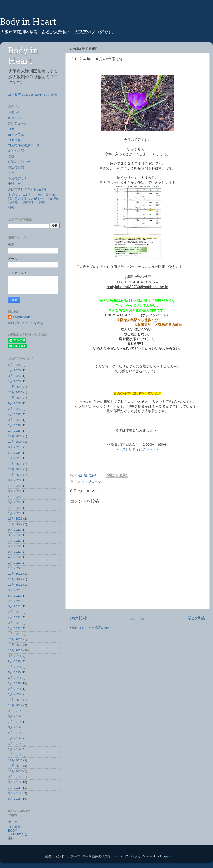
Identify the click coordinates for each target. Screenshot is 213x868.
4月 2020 (14, 678)
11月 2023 (15, 469)
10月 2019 (15, 705)
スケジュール (91, 482)
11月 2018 (15, 766)
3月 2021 (14, 623)
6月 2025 (14, 409)
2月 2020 (14, 689)
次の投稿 (79, 618)
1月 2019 (14, 755)
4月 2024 (14, 458)
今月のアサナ (18, 178)
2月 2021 (14, 628)
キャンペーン (18, 118)
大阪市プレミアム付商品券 (27, 189)
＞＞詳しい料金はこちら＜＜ (138, 449)
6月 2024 (14, 453)
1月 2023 (14, 513)
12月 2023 (15, 464)
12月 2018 (15, 760)
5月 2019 (14, 733)
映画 (11, 156)
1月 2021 (14, 634)
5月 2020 (14, 672)
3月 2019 (14, 744)
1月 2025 (14, 431)
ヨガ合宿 (14, 140)
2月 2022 (14, 563)
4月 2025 (14, 414)
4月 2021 (14, 617)
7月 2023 (14, 486)
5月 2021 (14, 612)
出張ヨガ (14, 184)
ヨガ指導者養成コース (24, 145)
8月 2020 (14, 661)
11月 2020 (15, 645)
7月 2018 (14, 788)
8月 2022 (14, 535)
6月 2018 (14, 793)
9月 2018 (14, 777)
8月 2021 (14, 596)
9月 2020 (14, 656)
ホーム (138, 618)
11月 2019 (15, 700)
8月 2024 (14, 447)
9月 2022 (14, 530)
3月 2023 (14, 502)
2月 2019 (14, 749)
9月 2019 (14, 711)
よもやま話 (16, 151)
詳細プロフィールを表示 (26, 323)
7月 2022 (14, 541)
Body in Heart (28, 22)
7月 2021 (14, 601)
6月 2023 (14, 491)
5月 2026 (14, 365)
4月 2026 (14, 370)
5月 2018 (14, 799)
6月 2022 (14, 546)
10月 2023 (15, 475)
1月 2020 (14, 694)
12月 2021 (15, 574)
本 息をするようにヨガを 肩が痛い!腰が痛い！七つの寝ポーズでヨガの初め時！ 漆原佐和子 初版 (34, 199)
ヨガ (11, 129)
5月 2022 (14, 552)
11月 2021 (15, 579)
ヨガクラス (16, 135)
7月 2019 (14, 722)
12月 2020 (15, 639)
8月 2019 (14, 716)
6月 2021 (14, 606)
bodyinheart (21, 317)
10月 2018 (15, 771)
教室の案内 (16, 167)
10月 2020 (15, 650)
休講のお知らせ (19, 162)
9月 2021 (14, 590)
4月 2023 (14, 497)
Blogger (165, 856)
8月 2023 (14, 480)
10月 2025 (15, 398)
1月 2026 (14, 381)
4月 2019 (14, 738)
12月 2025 (15, 387)
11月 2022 (15, 519)
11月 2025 (15, 392)
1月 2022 (14, 568)
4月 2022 (14, 557)
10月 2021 (15, 585)
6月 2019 (14, 727)
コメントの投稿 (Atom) (94, 628)
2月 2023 (14, 508)
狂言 (11, 173)
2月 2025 (14, 425)
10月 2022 (15, 524)
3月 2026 (14, 376)
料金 (11, 208)
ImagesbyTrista (123, 856)
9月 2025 (14, 403)
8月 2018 (14, 782)
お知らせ (14, 113)
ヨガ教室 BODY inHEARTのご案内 (33, 95)
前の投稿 (196, 618)
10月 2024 (15, 442)
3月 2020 (14, 683)
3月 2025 (14, 420)
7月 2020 (14, 667)
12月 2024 (15, 436)
